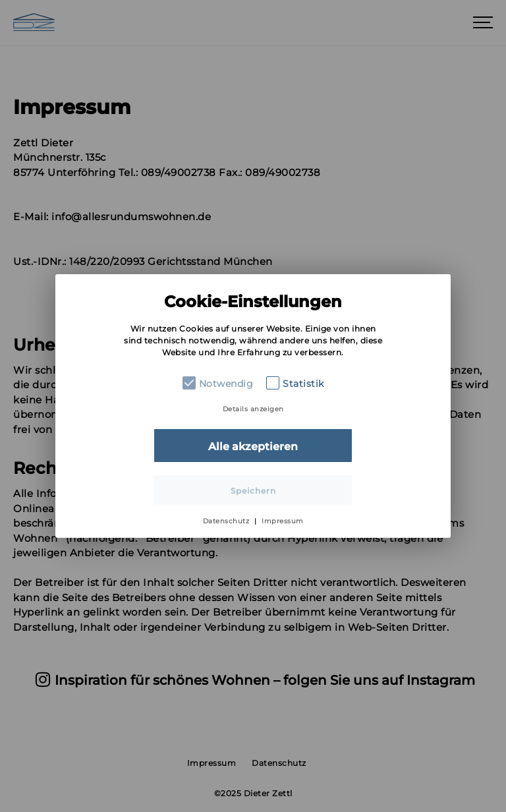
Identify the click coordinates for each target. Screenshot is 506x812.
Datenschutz (226, 521)
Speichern (253, 491)
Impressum (283, 521)
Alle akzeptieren (253, 447)
